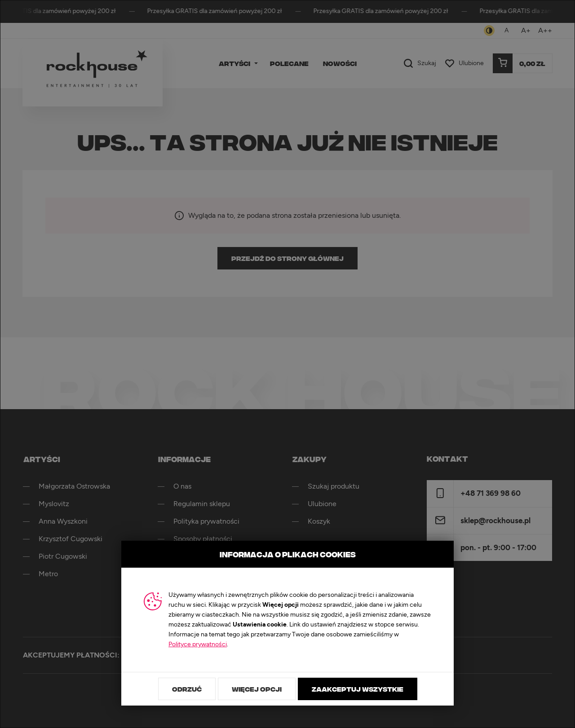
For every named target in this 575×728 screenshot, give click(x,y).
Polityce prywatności (198, 644)
